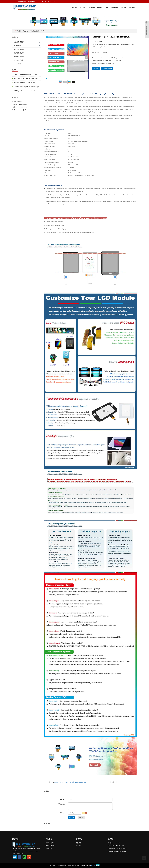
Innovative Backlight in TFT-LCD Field (24, 83)
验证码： (63, 813)
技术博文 (79, 846)
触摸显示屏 (17, 46)
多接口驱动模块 (19, 60)
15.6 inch (44, 31)
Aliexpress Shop (107, 69)
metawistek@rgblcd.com (120, 851)
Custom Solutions (96, 7)
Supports (114, 7)
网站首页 (74, 7)
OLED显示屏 (18, 64)
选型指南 (79, 843)
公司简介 (124, 7)
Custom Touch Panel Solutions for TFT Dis (26, 74)
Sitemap (93, 865)
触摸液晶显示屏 (50, 846)
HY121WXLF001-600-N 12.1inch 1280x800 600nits (70, 782)
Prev (48, 58)
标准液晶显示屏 (35, 31)
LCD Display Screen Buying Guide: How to (26, 91)
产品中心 (83, 7)
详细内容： (62, 804)
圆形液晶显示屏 (19, 53)
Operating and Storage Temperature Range (26, 87)
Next (86, 58)
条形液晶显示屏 (19, 57)
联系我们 (132, 7)
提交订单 (72, 817)
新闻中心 (79, 839)
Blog (106, 7)
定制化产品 (49, 848)
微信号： (63, 799)
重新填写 (81, 818)
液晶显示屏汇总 (50, 843)
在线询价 (96, 69)
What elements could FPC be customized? (26, 79)
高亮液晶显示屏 (19, 49)
